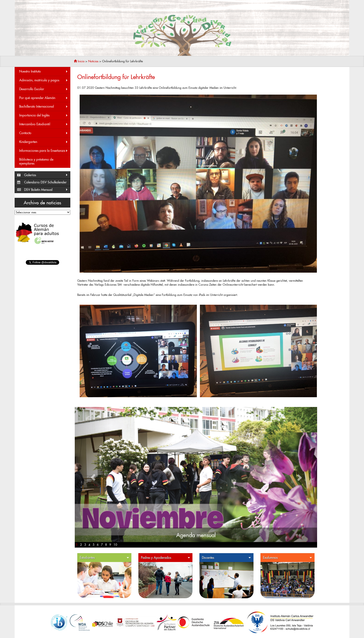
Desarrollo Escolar (44, 89)
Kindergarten (44, 142)
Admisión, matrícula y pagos (44, 80)
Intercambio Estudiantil (44, 124)
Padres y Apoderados (166, 558)
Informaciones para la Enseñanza (44, 151)
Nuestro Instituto (44, 71)
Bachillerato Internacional (44, 107)
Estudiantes (104, 558)
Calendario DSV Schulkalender (45, 182)
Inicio (79, 61)
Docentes (227, 558)
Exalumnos (288, 558)
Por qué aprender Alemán (44, 98)
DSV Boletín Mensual (46, 190)
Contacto (44, 133)
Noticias (93, 61)
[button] (93, 477)
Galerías (46, 175)
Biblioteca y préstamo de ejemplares (36, 161)
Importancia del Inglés (44, 115)
